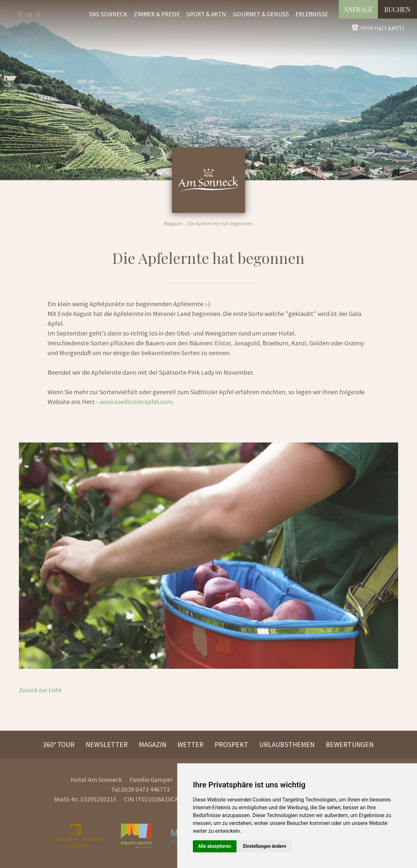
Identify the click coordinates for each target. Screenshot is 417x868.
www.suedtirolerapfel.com (136, 402)
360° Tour (59, 744)
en (29, 14)
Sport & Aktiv (206, 14)
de (12, 14)
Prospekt (231, 744)
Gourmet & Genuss (261, 14)
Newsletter (107, 744)
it (20, 14)
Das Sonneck (108, 14)
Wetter (191, 744)
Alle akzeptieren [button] (215, 846)
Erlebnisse (312, 14)
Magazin (173, 223)
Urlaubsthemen (287, 744)
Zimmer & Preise (157, 14)
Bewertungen (350, 744)
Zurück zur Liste (40, 690)
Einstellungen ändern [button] (265, 846)
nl (38, 14)
